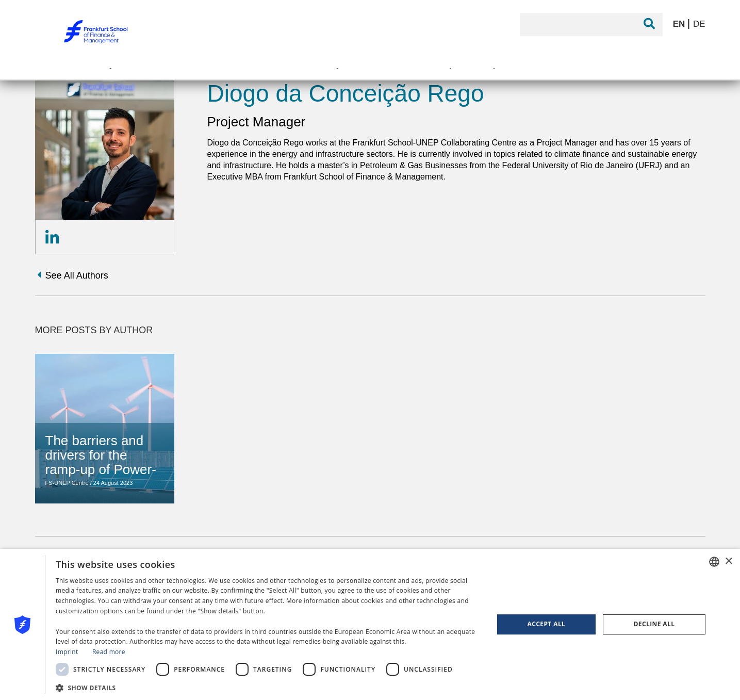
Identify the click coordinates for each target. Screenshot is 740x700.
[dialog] (370, 624)
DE (699, 24)
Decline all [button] (654, 624)
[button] (268, 687)
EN (680, 24)
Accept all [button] (547, 624)
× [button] (728, 561)
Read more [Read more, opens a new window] (109, 652)
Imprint (67, 652)
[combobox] (714, 562)
